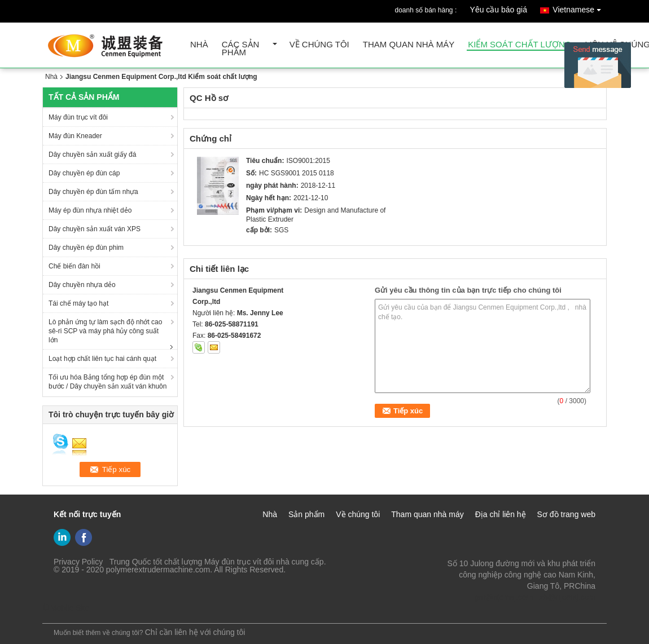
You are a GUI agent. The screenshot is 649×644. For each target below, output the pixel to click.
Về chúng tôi (319, 45)
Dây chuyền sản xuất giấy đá (92, 155)
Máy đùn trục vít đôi (78, 117)
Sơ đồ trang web (566, 514)
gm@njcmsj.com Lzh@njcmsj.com (535, 597)
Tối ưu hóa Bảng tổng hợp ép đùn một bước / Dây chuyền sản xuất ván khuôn (108, 382)
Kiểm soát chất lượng (519, 45)
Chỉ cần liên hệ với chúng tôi (195, 632)
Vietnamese (580, 8)
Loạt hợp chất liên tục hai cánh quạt (102, 359)
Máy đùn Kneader (75, 136)
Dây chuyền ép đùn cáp (84, 173)
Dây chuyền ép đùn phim (86, 248)
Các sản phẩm (241, 49)
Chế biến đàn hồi (74, 266)
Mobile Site (66, 608)
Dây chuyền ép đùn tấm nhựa (93, 192)
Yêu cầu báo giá (499, 10)
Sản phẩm (306, 514)
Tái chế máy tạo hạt (78, 303)
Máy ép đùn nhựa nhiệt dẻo (90, 210)
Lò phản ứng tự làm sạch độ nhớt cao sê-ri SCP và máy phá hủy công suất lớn (105, 331)
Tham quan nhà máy (409, 45)
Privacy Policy (78, 562)
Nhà (199, 45)
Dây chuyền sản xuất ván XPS (95, 229)
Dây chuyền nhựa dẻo (82, 285)
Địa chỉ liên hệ (501, 514)
